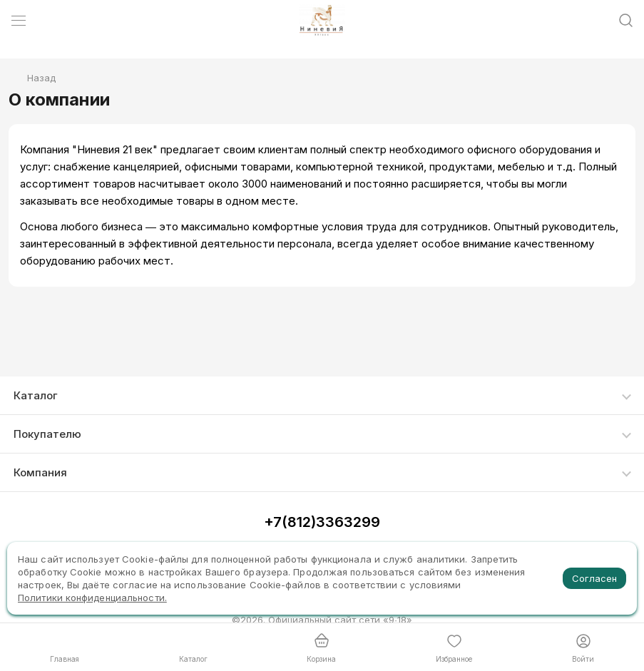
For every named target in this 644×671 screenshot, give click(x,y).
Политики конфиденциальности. (92, 598)
